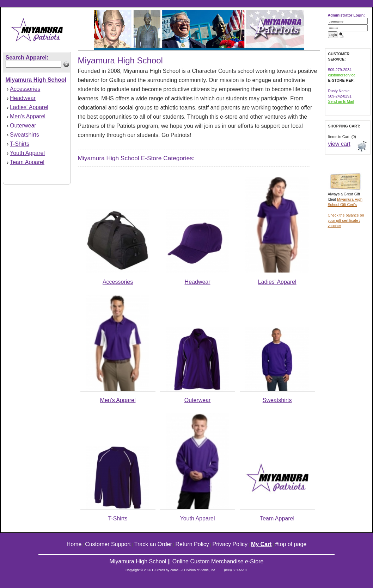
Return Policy (192, 544)
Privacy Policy (230, 544)
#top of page (291, 544)
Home (74, 544)
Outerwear (23, 126)
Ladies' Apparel (29, 107)
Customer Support (108, 544)
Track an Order (153, 544)
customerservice (342, 75)
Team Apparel (27, 162)
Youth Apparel (27, 153)
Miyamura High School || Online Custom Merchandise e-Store (187, 561)
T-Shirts (20, 144)
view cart (339, 144)
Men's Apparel (28, 116)
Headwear (23, 98)
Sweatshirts (25, 135)
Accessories (25, 89)
